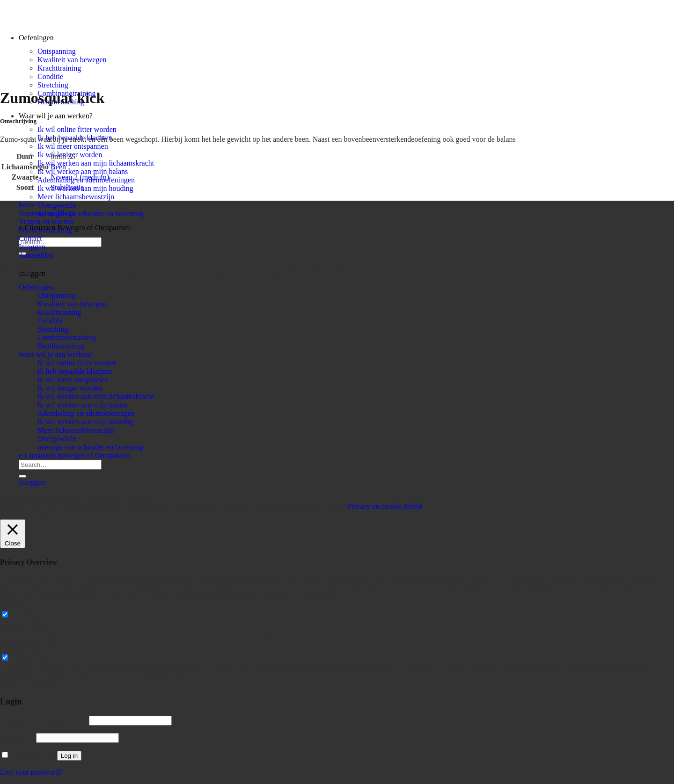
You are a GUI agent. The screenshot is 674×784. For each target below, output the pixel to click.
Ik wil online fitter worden (77, 129)
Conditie (50, 76)
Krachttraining (59, 68)
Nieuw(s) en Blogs (47, 213)
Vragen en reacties (46, 221)
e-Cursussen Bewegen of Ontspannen (75, 228)
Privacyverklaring (46, 230)
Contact (30, 238)
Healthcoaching (61, 346)
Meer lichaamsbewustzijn (76, 197)
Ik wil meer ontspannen (73, 146)
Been (58, 167)
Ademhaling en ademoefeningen (86, 413)
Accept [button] (337, 506)
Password (17, 737)
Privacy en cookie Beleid (385, 506)
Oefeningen (36, 287)
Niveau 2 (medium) (80, 177)
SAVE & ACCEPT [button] (28, 683)
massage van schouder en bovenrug (91, 214)
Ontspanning (57, 51)
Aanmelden (36, 255)
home (27, 205)
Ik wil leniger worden (70, 388)
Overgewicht (57, 205)
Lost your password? (31, 772)
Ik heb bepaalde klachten (75, 371)
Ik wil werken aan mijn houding (85, 188)
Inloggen (32, 247)
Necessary (27, 615)
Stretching (53, 85)
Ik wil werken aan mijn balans (83, 171)
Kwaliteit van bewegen (72, 60)
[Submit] (22, 476)
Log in (69, 756)
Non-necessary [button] (22, 649)
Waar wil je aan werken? (56, 116)
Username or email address (44, 720)
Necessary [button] (15, 606)
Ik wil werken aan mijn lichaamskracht (96, 163)
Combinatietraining (66, 338)
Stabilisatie (67, 187)
